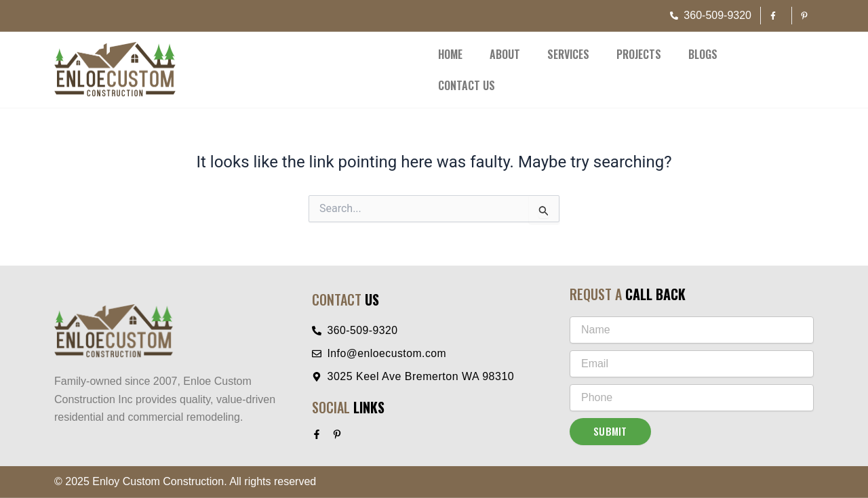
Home (450, 54)
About (505, 54)
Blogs (703, 54)
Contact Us (467, 85)
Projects (639, 54)
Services (568, 54)
